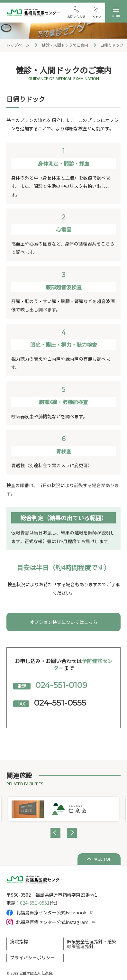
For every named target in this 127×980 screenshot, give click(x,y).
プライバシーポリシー (32, 957)
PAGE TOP (102, 859)
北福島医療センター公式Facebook (51, 912)
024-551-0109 (61, 685)
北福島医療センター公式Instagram (52, 922)
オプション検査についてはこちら (64, 622)
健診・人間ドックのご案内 (65, 45)
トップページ (18, 45)
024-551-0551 (35, 903)
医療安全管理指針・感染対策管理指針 (92, 944)
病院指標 (19, 941)
